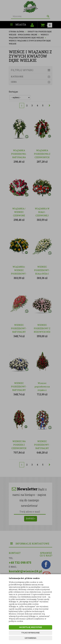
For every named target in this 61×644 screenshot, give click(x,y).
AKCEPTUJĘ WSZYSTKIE (30, 627)
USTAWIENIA (31, 638)
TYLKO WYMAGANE (30, 633)
